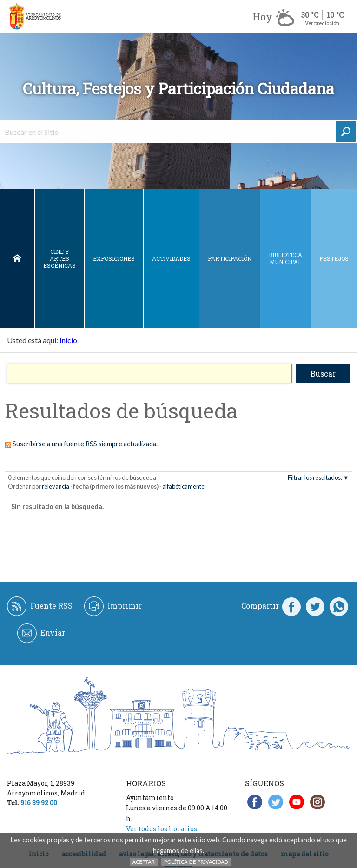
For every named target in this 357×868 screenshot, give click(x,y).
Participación (230, 258)
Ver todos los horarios (162, 829)
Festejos (334, 258)
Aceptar (144, 862)
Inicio (17, 259)
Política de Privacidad (196, 862)
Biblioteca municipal (285, 258)
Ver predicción (322, 23)
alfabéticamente (183, 486)
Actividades (171, 258)
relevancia (56, 486)
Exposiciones (114, 258)
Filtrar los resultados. (315, 477)
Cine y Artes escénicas (59, 258)
